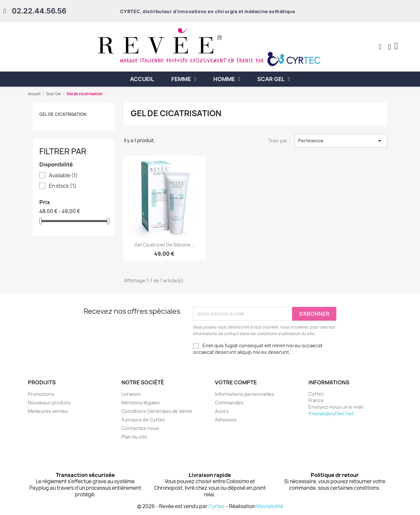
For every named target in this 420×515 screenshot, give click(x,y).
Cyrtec (217, 506)
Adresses (226, 420)
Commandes (229, 403)
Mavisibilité (270, 506)
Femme (184, 79)
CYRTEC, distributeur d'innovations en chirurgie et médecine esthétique (208, 11)
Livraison (131, 394)
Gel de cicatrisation (63, 114)
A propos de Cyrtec (143, 420)
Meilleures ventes (48, 411)
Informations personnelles (245, 394)
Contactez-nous (140, 428)
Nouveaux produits (49, 403)
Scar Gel (274, 79)
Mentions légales (141, 403)
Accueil (142, 79)
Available (63, 176)
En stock (63, 186)
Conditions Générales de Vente (157, 411)
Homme (227, 79)
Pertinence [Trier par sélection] (341, 141)
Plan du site (134, 437)
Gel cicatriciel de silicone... (164, 245)
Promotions (41, 394)
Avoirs (222, 411)
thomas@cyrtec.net (331, 413)
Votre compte (236, 382)
